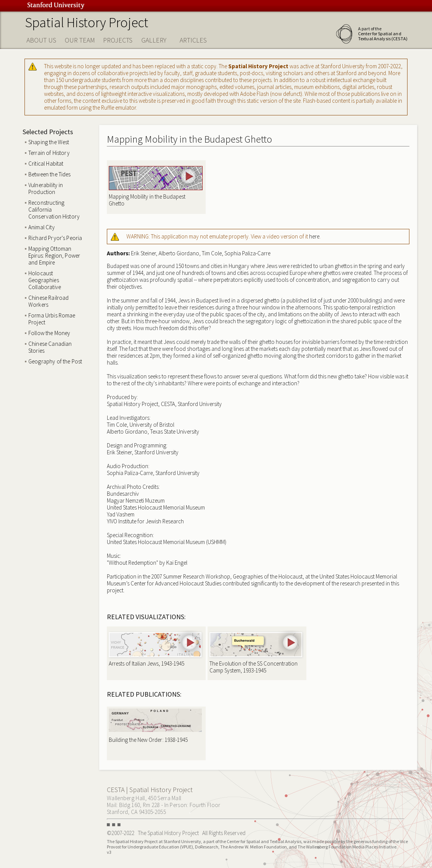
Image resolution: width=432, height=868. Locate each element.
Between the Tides (50, 174)
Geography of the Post (55, 361)
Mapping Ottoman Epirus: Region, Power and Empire (54, 256)
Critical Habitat (46, 164)
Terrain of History (49, 153)
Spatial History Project (87, 22)
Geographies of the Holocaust (268, 576)
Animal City (42, 227)
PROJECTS (118, 40)
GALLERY (154, 40)
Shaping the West (49, 142)
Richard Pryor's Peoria (55, 238)
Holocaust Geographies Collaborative (45, 280)
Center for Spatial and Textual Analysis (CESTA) (383, 36)
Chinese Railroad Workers (48, 301)
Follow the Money (49, 333)
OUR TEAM (80, 40)
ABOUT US (41, 40)
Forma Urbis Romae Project (52, 319)
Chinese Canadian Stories (50, 347)
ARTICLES (193, 40)
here (314, 236)
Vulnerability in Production (46, 188)
